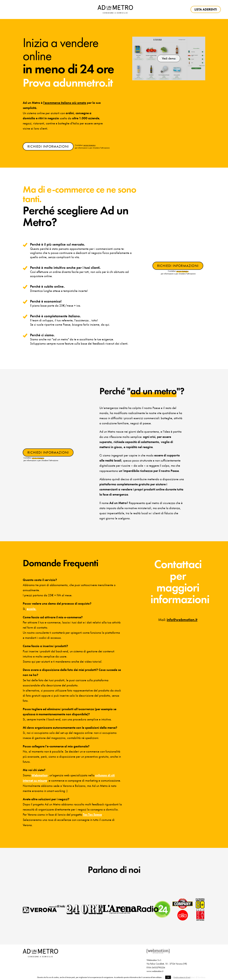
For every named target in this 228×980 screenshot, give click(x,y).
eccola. (32, 609)
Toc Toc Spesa (92, 814)
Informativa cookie (175, 971)
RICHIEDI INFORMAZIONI (48, 147)
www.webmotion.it (155, 965)
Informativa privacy (155, 971)
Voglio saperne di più (182, 977)
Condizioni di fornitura (195, 971)
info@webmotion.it (182, 620)
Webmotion (40, 775)
